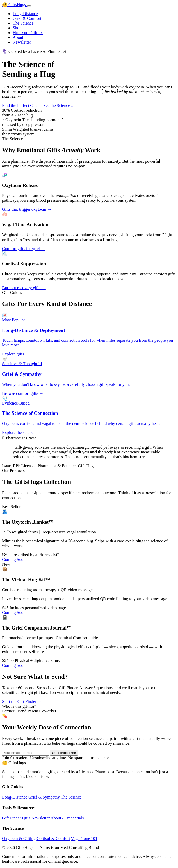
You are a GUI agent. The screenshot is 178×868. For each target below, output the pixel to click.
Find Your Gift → (28, 33)
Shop (17, 28)
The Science (23, 23)
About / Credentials (67, 818)
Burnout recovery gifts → (24, 288)
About (18, 37)
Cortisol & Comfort (53, 839)
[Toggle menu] (29, 6)
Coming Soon (14, 559)
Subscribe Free (64, 753)
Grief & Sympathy (44, 797)
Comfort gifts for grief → (24, 249)
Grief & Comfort (27, 18)
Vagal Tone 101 (84, 839)
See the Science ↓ (58, 105)
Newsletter (22, 42)
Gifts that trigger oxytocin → (27, 209)
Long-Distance (25, 14)
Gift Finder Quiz (16, 818)
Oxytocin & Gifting (19, 839)
